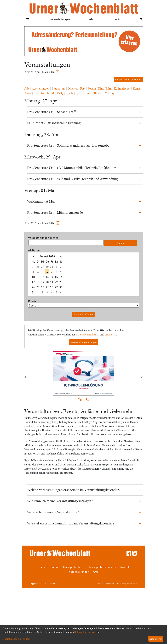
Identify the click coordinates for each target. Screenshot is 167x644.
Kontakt (100, 584)
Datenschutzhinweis (85, 632)
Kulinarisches (122, 88)
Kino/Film (105, 88)
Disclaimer (120, 584)
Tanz (88, 93)
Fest (83, 88)
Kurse (28, 93)
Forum (92, 88)
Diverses (73, 88)
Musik (51, 93)
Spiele (70, 93)
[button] (33, 377)
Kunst (136, 88)
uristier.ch (111, 335)
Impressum (110, 584)
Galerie (55, 567)
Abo (92, 19)
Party (60, 93)
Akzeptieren (156, 639)
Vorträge (110, 93)
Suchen (121, 243)
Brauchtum (59, 88)
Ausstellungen (41, 88)
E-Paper (42, 567)
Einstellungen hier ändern (16, 639)
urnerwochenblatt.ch (87, 335)
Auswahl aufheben (84, 314)
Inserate (125, 567)
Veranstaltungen (60, 19)
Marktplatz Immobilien (103, 567)
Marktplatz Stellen (74, 567)
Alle (27, 88)
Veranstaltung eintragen (128, 79)
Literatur (39, 93)
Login (117, 19)
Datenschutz (132, 584)
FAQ (95, 572)
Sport (79, 93)
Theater (98, 93)
